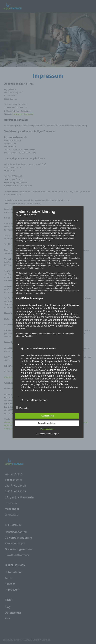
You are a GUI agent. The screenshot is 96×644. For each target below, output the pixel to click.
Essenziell (22, 408)
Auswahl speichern (47, 423)
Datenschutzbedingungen (47, 433)
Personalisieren (47, 429)
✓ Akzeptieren (47, 416)
